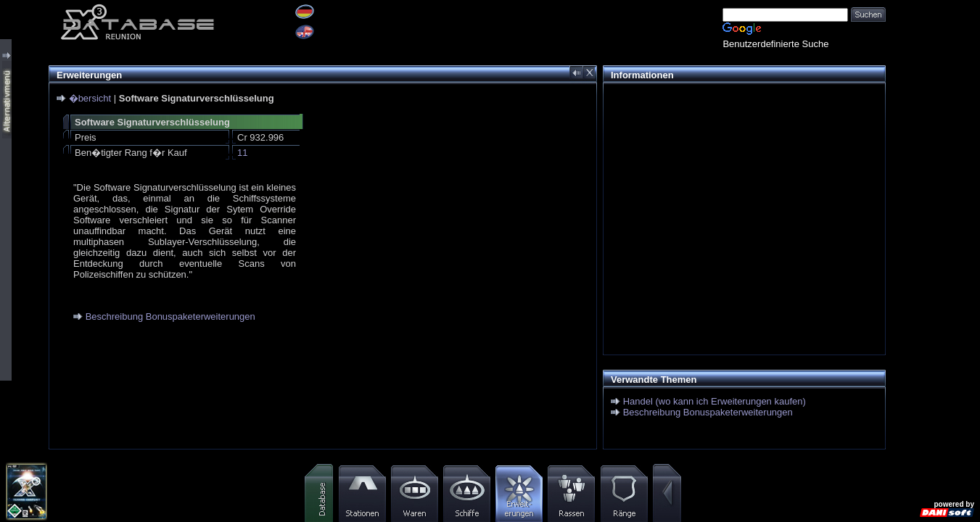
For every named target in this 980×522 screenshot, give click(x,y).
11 (242, 153)
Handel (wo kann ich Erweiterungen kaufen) (715, 401)
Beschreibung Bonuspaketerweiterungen (170, 316)
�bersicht (90, 98)
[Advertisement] (741, 193)
